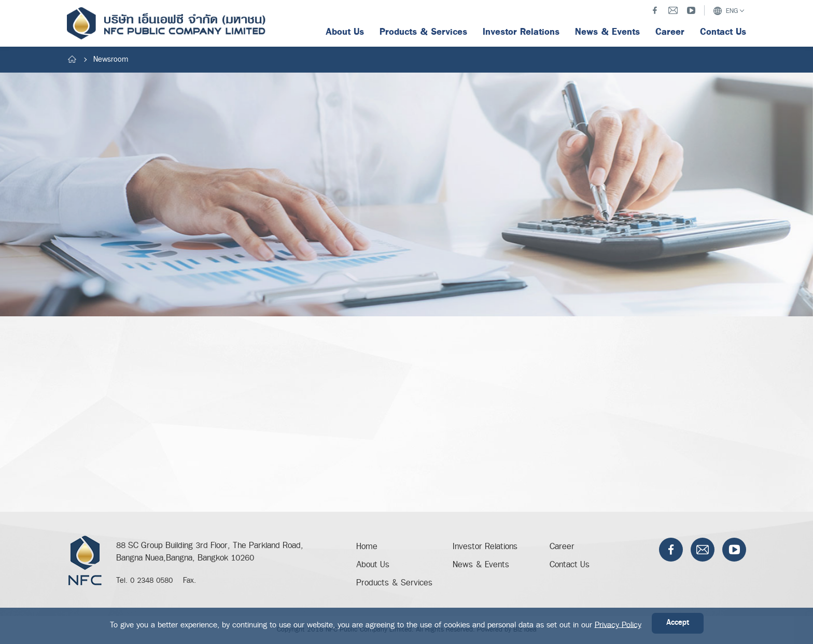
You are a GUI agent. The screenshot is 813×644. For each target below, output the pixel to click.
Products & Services (394, 583)
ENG (725, 11)
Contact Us (570, 565)
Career (562, 547)
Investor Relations (485, 547)
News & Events (481, 565)
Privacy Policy (618, 625)
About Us (373, 565)
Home (367, 547)
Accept (678, 623)
